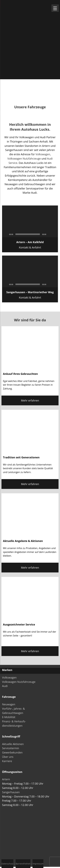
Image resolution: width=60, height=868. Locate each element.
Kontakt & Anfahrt (30, 245)
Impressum (38, 864)
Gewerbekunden (12, 752)
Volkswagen (43, 154)
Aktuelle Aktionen (13, 744)
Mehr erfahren (30, 400)
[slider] (28, 234)
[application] (30, 221)
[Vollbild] (54, 234)
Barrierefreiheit (23, 864)
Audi (5, 686)
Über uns (8, 757)
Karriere (7, 761)
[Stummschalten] (49, 234)
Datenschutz (7, 864)
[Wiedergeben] (6, 234)
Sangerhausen (11, 792)
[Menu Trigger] (55, 8)
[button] (30, 221)
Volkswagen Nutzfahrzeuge (24, 159)
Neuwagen (9, 704)
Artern (6, 779)
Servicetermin (11, 748)
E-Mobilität (9, 717)
